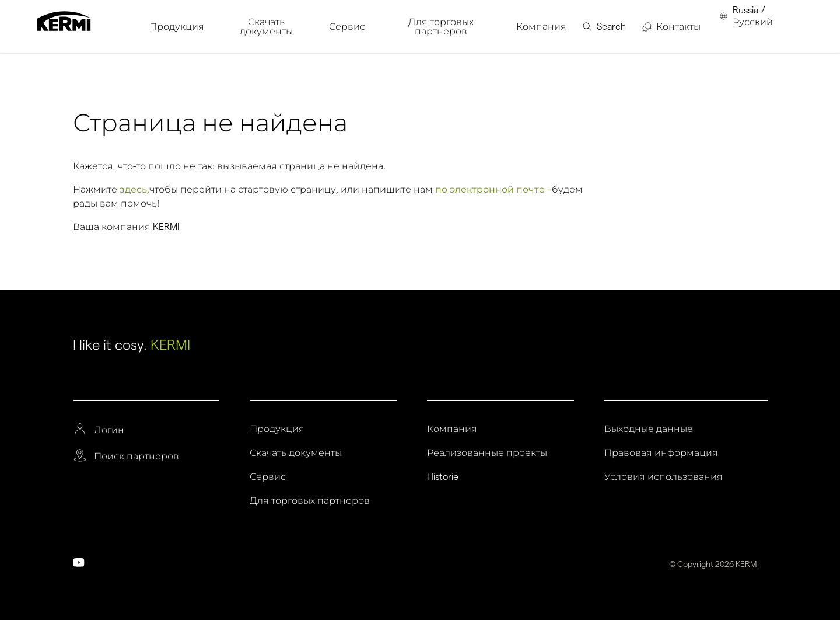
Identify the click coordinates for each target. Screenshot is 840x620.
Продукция (277, 429)
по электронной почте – (494, 189)
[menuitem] (177, 27)
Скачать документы (296, 453)
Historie (443, 477)
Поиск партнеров (136, 457)
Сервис (268, 477)
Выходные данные (649, 429)
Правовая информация (661, 453)
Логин (109, 430)
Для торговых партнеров (310, 501)
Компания (452, 429)
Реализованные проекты (487, 453)
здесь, (134, 189)
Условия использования (664, 477)
